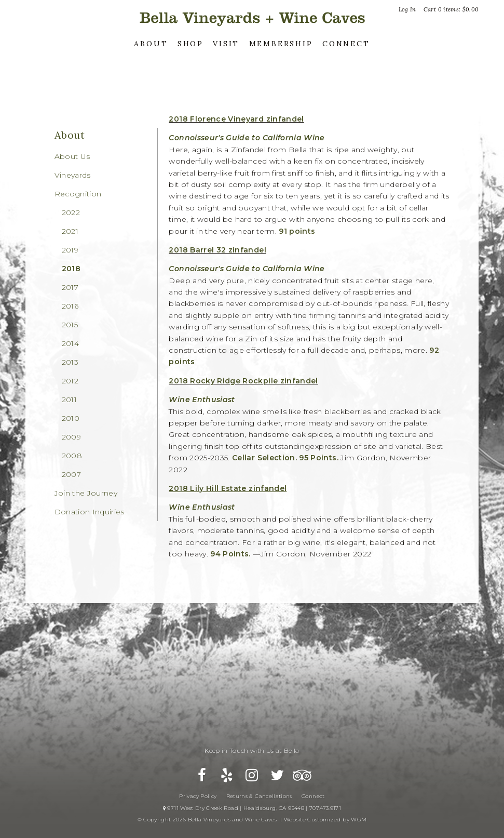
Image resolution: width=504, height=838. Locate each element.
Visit (226, 44)
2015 (70, 325)
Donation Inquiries (90, 512)
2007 (71, 474)
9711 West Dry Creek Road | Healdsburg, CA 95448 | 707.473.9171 (252, 808)
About (151, 44)
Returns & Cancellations (259, 796)
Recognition (78, 194)
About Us (72, 156)
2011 (69, 400)
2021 (70, 231)
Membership (281, 44)
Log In (407, 9)
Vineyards (73, 175)
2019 (70, 250)
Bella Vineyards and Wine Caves (252, 18)
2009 (71, 437)
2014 (70, 343)
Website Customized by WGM (325, 820)
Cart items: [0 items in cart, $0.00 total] (451, 9)
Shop (190, 44)
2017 (70, 287)
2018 (71, 269)
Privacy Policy (198, 796)
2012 (70, 381)
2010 (71, 418)
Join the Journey (86, 493)
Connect (346, 44)
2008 (72, 456)
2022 (71, 212)
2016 (70, 306)
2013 (70, 362)
